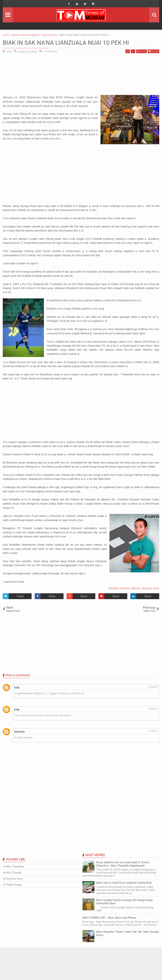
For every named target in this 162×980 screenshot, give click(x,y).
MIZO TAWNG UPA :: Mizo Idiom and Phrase (109, 918)
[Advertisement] (81, 75)
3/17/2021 (153, 731)
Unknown (19, 732)
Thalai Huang (13, 885)
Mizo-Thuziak (13, 873)
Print (141, 51)
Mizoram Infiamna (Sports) (124, 588)
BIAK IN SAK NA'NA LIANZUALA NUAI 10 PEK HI (66, 43)
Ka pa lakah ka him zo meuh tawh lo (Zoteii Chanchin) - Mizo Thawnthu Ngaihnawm (123, 864)
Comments (50, 51)
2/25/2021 (153, 687)
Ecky (17, 687)
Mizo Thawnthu (15, 867)
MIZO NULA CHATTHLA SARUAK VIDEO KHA (124, 883)
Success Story (151, 588)
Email (153, 51)
